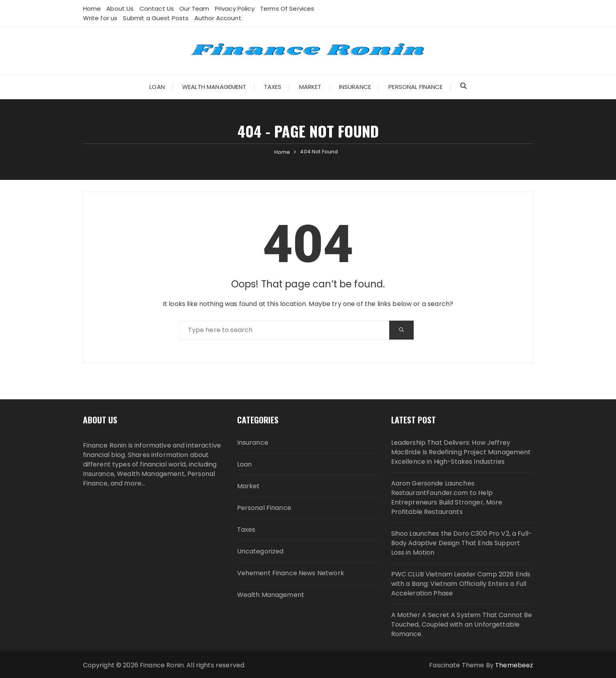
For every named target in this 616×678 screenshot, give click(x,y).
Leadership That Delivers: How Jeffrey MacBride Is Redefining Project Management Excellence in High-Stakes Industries (461, 452)
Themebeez (514, 665)
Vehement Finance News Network (291, 573)
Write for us (100, 18)
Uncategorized (260, 551)
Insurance (355, 87)
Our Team (194, 8)
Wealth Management (214, 87)
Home (92, 8)
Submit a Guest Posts (156, 18)
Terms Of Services (287, 8)
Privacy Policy (235, 8)
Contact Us (157, 8)
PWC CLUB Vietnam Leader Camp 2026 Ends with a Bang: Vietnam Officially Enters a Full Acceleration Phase (461, 584)
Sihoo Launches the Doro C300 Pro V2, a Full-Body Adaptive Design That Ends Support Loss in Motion (462, 543)
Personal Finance (415, 87)
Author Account (218, 18)
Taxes (273, 87)
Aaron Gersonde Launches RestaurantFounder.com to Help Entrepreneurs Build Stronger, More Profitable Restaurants (447, 498)
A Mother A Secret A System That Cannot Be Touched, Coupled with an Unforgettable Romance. (462, 624)
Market (310, 87)
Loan (157, 87)
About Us (120, 8)
